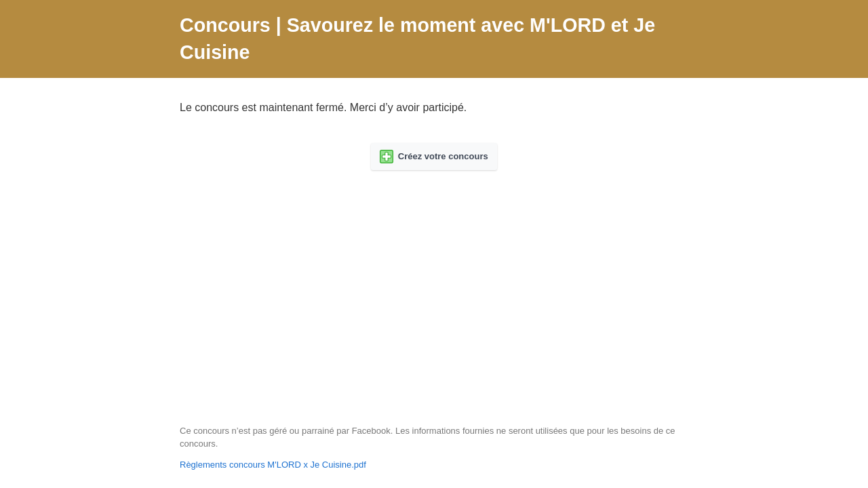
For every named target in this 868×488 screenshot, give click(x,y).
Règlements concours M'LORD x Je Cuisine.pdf (273, 465)
